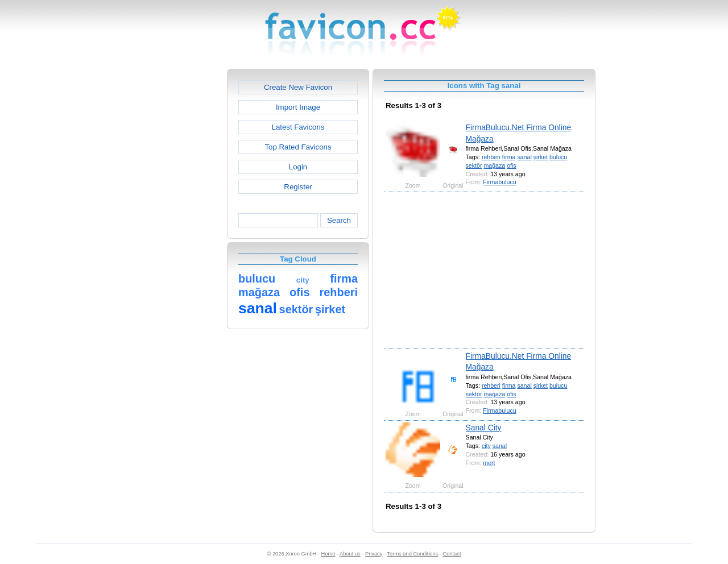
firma (509, 157)
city (486, 446)
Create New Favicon (298, 87)
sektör (474, 165)
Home (328, 554)
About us (350, 554)
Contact (452, 554)
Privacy (374, 554)
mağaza (494, 165)
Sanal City (484, 428)
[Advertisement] (178, 239)
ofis (512, 165)
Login (298, 167)
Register (298, 187)
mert (489, 463)
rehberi (491, 157)
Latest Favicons (298, 127)
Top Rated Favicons (298, 147)
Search (339, 220)
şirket (541, 157)
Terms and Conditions (412, 554)
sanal (524, 157)
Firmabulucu (499, 182)
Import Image (298, 107)
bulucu (558, 157)
